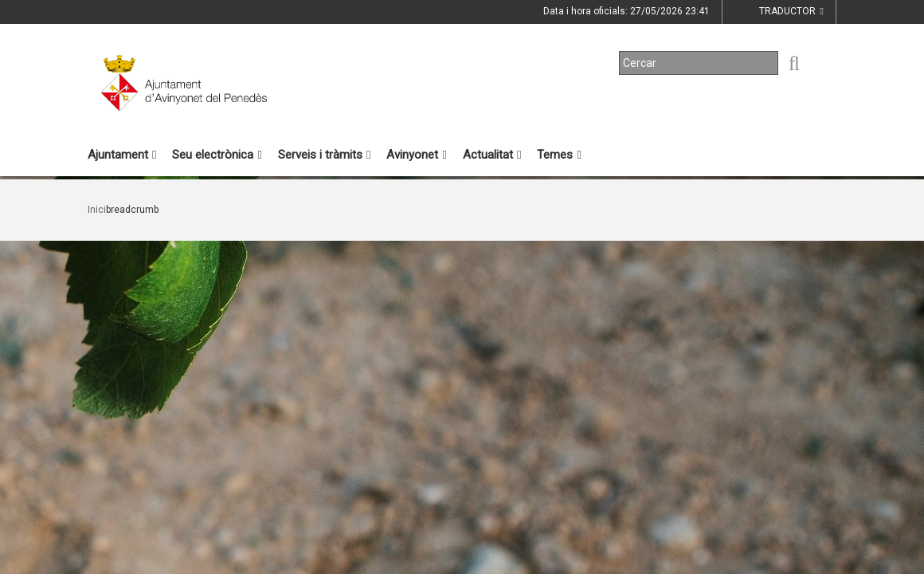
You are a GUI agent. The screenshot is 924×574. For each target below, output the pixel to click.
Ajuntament (122, 155)
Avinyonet (416, 155)
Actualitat (492, 155)
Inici (97, 210)
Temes (559, 155)
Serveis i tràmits (324, 155)
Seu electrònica (217, 155)
